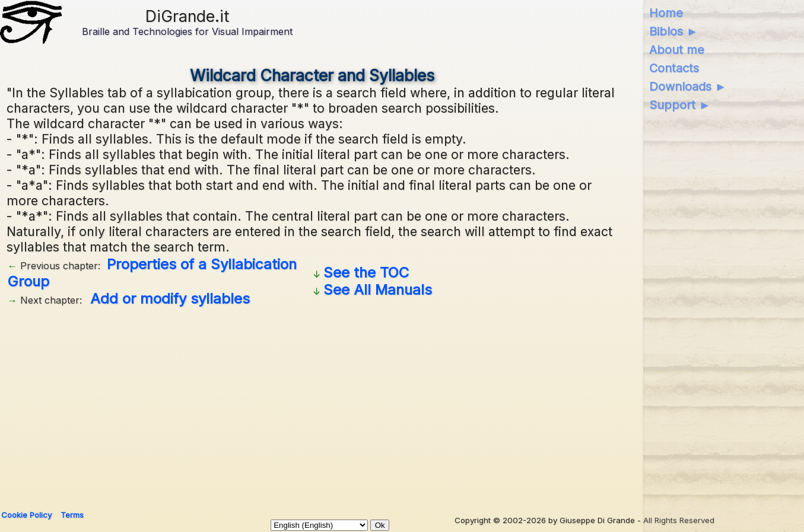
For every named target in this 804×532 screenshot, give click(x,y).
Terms (72, 515)
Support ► (680, 105)
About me (677, 50)
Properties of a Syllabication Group (152, 273)
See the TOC (366, 273)
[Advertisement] (312, 404)
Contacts (674, 68)
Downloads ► (688, 87)
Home (666, 13)
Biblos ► (674, 31)
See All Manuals (378, 290)
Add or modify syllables (170, 299)
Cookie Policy (26, 515)
